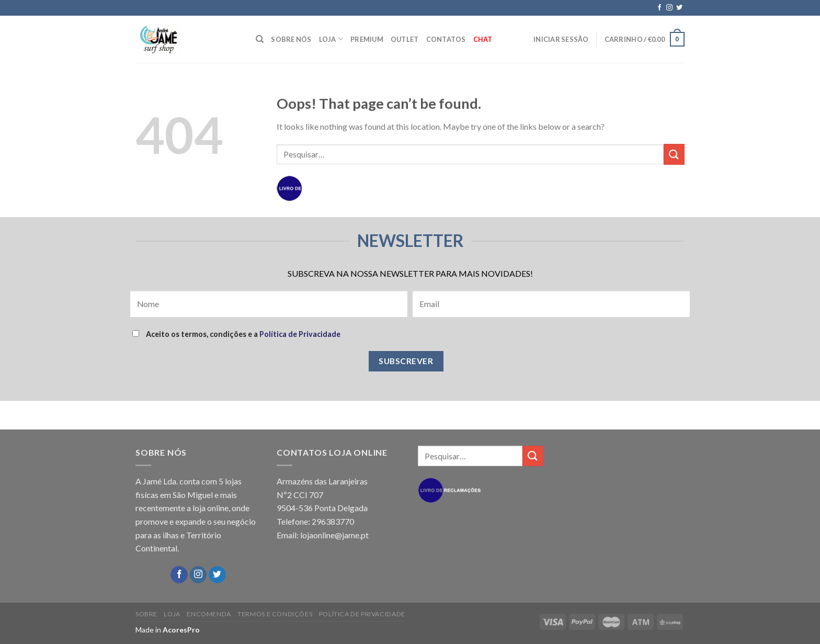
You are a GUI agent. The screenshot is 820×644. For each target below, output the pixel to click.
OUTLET (405, 39)
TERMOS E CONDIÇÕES (275, 614)
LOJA (331, 39)
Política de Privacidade (300, 334)
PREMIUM (367, 39)
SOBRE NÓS (291, 39)
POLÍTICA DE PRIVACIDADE (362, 614)
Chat (483, 39)
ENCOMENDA (209, 614)
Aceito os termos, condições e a (236, 334)
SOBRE (146, 614)
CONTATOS (446, 39)
